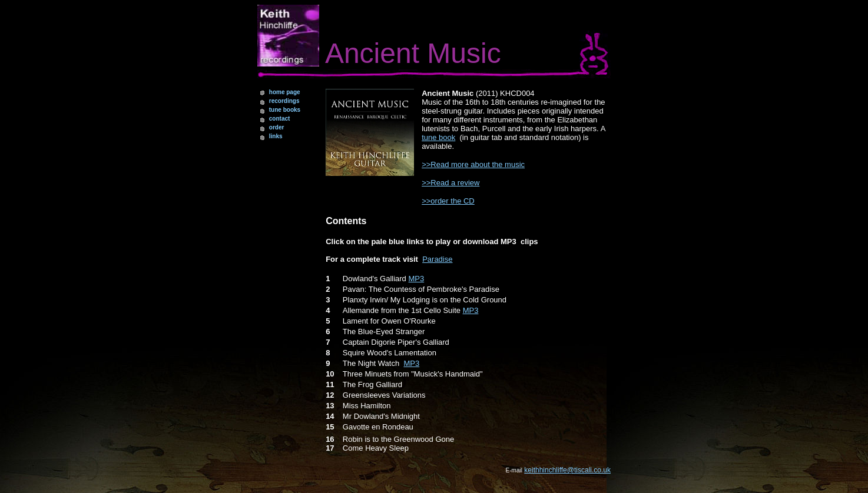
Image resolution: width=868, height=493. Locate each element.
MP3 (416, 279)
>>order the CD (448, 201)
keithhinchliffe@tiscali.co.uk (567, 470)
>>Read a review (450, 183)
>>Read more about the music (473, 164)
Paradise (437, 259)
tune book (438, 137)
